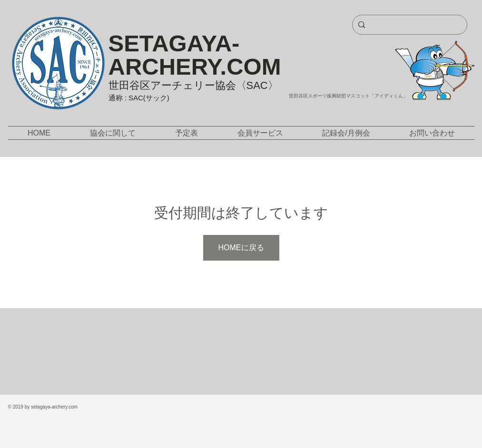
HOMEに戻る (241, 248)
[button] (113, 133)
